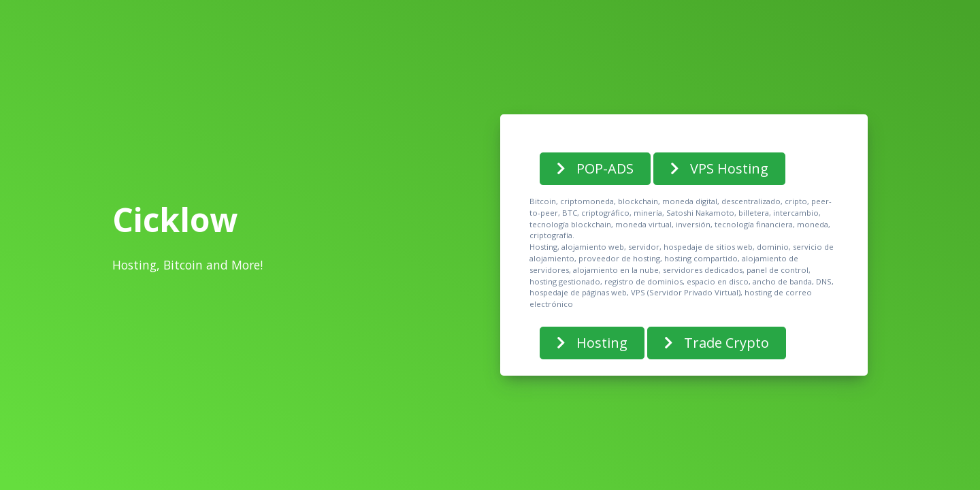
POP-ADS (595, 168)
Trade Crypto (717, 343)
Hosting (592, 343)
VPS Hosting (719, 168)
